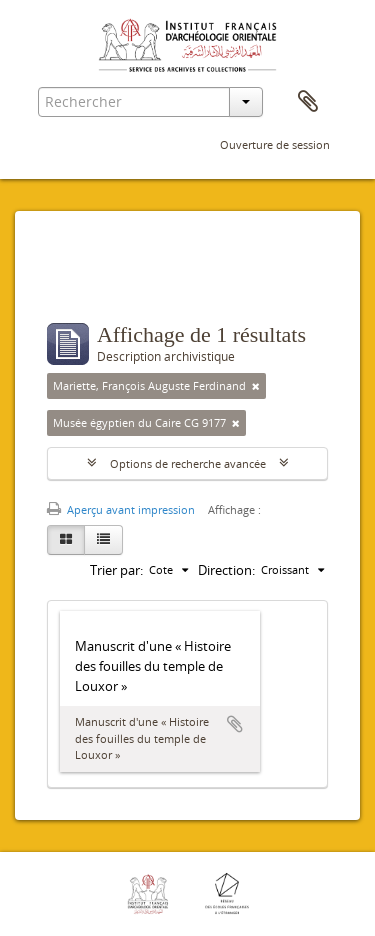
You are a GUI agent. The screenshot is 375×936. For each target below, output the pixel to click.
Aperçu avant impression (121, 509)
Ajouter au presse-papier (235, 724)
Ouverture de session (275, 144)
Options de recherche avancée (188, 463)
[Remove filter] (256, 386)
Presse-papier (308, 102)
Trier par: (116, 570)
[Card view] (66, 540)
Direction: (226, 570)
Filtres (90, 283)
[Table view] (103, 540)
